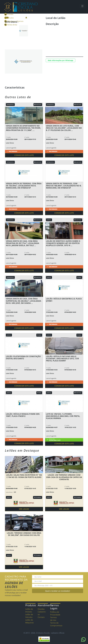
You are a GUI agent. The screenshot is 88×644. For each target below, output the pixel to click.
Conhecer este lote (24, 155)
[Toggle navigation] (82, 6)
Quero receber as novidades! (58, 591)
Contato (41, 617)
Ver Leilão (24, 509)
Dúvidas (41, 609)
